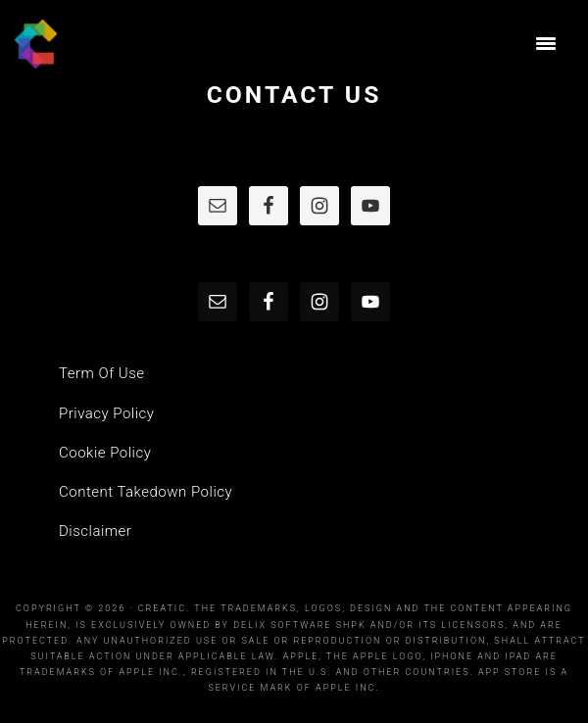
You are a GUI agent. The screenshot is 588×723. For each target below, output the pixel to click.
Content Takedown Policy (146, 492)
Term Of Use (102, 373)
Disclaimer (95, 531)
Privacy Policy (106, 413)
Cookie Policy (105, 453)
